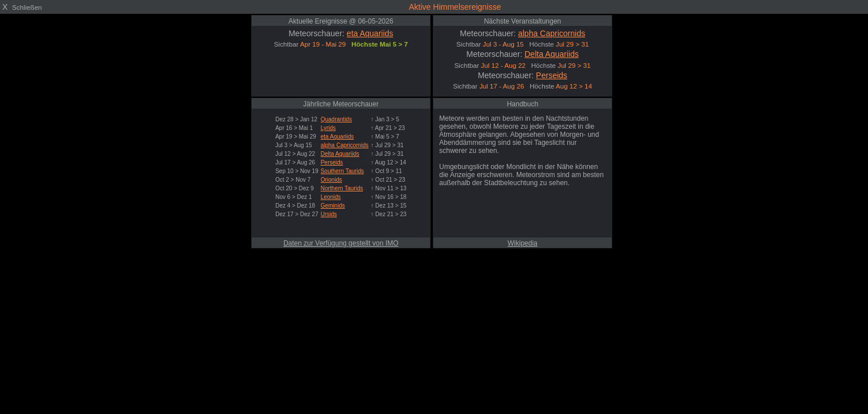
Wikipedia (523, 243)
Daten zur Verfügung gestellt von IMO (341, 243)
